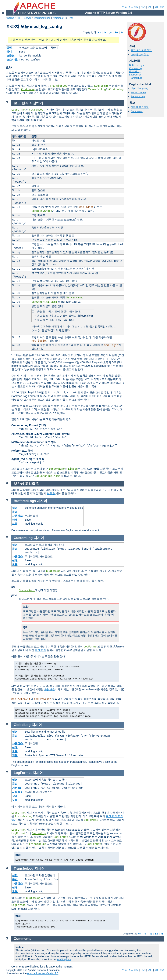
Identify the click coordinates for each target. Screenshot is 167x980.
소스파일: (12, 60)
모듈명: (11, 56)
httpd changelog (139, 88)
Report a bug (138, 96)
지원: (15, 755)
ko (116, 32)
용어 (150, 7)
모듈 (124, 7)
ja (111, 32)
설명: (10, 48)
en (100, 32)
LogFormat (101, 86)
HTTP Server (24, 18)
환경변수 (49, 689)
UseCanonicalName (44, 302)
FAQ (143, 7)
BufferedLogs (136, 65)
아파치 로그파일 (140, 107)
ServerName (74, 298)
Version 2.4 (60, 18)
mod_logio (39, 341)
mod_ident (87, 207)
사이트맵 (159, 7)
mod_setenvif (21, 699)
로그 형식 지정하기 (141, 50)
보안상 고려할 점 (140, 55)
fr (105, 32)
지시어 (42, 501)
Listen (73, 469)
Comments (137, 111)
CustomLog (28, 89)
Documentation (42, 18)
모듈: (15, 524)
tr (122, 32)
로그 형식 (41, 650)
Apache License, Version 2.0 (43, 973)
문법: (15, 512)
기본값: (17, 788)
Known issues (138, 92)
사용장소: (18, 516)
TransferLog (59, 86)
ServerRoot (27, 590)
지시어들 (134, 7)
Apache (10, 18)
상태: (10, 52)
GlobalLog (135, 71)
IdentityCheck (42, 211)
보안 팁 (51, 493)
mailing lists (64, 959)
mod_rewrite (43, 699)
